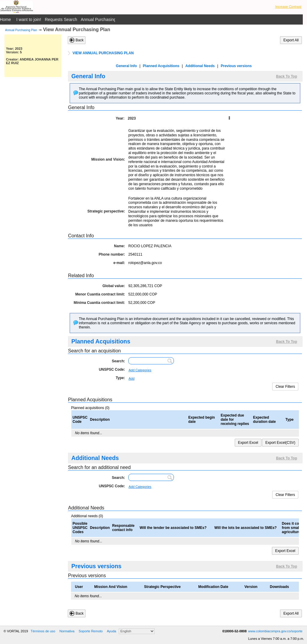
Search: (118, 361)
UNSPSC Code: (112, 369)
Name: (119, 246)
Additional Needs (200, 66)
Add (132, 378)
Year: (120, 118)
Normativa (67, 631)
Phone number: (112, 254)
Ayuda (111, 631)
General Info (127, 66)
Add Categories (140, 370)
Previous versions (236, 66)
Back (80, 40)
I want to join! (29, 19)
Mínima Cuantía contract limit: (99, 303)
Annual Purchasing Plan (21, 30)
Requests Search (61, 19)
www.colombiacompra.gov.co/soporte (275, 631)
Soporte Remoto (91, 631)
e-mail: (119, 263)
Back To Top (287, 76)
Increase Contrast (288, 7)
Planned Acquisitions (161, 66)
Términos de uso (43, 631)
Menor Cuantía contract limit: (100, 294)
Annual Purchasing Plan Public (109, 19)
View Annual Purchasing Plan (77, 30)
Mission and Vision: (108, 159)
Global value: (114, 286)
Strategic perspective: (106, 211)
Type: (120, 378)
